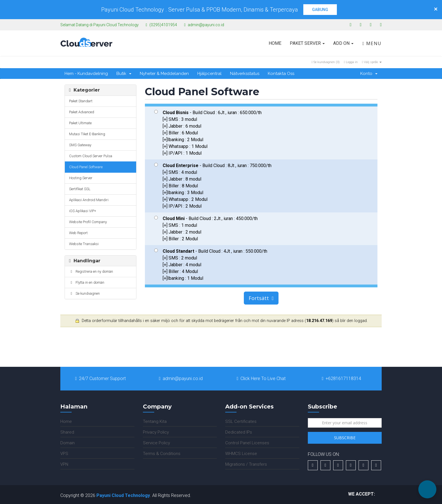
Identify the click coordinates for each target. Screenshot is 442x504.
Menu (372, 43)
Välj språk (372, 62)
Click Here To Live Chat (261, 378)
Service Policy (156, 443)
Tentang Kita (155, 421)
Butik (124, 74)
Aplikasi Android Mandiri (89, 200)
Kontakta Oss (281, 74)
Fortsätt (261, 298)
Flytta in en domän (87, 282)
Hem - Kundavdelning (86, 74)
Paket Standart (81, 101)
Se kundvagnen (84, 293)
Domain (68, 443)
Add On (343, 43)
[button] (427, 489)
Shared (67, 432)
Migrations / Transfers (246, 464)
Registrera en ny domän (91, 271)
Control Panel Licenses (247, 443)
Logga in (351, 62)
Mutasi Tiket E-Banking (87, 134)
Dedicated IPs (239, 432)
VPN (64, 464)
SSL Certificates (241, 421)
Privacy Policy (156, 432)
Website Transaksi (84, 244)
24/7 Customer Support (101, 378)
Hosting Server (81, 178)
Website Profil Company (88, 222)
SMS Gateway (80, 145)
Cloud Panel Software (86, 167)
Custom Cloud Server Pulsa (91, 156)
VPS (64, 454)
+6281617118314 (342, 378)
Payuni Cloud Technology (123, 495)
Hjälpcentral (209, 74)
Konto (369, 74)
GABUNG (320, 10)
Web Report (78, 233)
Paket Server (307, 43)
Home (275, 43)
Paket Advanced (82, 112)
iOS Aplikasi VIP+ (83, 211)
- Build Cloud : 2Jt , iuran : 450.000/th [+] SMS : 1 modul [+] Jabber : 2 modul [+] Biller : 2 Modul (206, 229)
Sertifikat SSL (80, 189)
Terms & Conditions (162, 454)
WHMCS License (241, 454)
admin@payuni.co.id (181, 378)
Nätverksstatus (245, 74)
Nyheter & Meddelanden (164, 74)
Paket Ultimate (80, 123)
